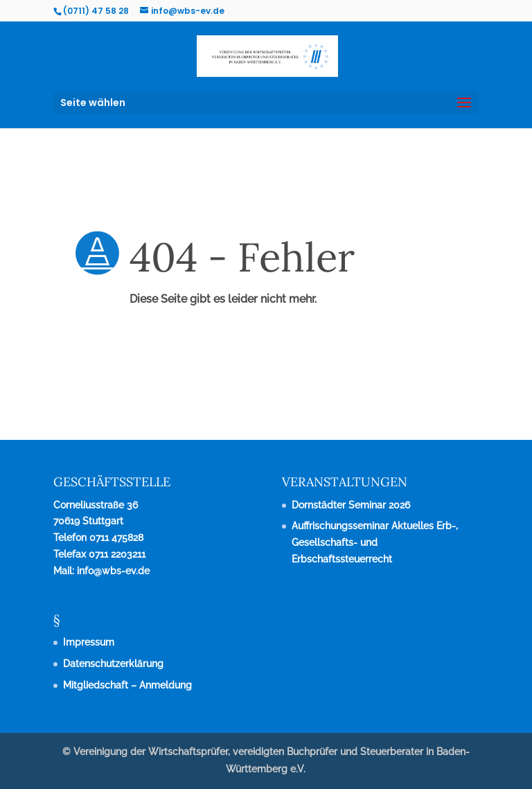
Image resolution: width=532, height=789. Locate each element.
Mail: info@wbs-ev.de (101, 571)
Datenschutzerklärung (113, 664)
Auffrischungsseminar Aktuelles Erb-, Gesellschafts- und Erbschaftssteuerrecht (375, 542)
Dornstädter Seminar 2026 (351, 505)
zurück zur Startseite (122, 367)
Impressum (89, 642)
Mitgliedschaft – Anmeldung (127, 685)
